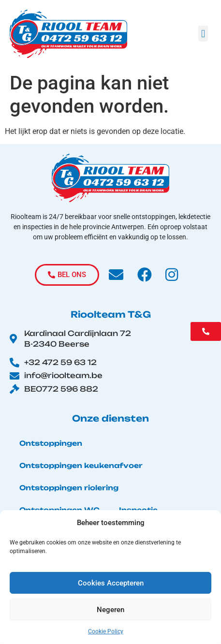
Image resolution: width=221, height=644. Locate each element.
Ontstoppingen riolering (69, 488)
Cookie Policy (106, 631)
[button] (203, 34)
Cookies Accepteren (111, 583)
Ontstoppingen (51, 443)
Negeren (110, 610)
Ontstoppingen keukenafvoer (81, 465)
